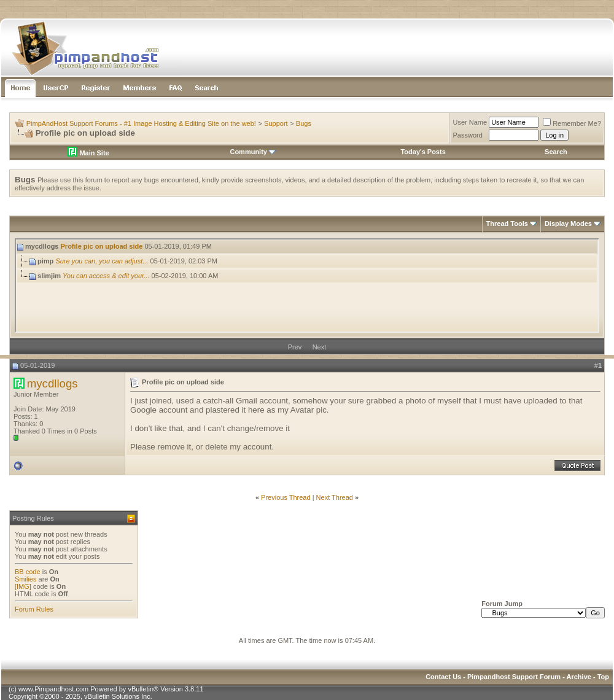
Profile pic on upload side (102, 246)
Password (468, 135)
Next (320, 347)
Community (253, 152)
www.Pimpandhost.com (53, 689)
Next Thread (335, 497)
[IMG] (23, 586)
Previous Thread (286, 497)
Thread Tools (507, 224)
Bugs (304, 123)
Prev (295, 347)
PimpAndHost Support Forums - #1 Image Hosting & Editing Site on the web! (141, 123)
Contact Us (443, 677)
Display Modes (568, 224)
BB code (28, 572)
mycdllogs (52, 383)
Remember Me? (572, 123)
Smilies (25, 579)
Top (603, 677)
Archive (579, 677)
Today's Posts (423, 152)
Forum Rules (34, 609)
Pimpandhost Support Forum (514, 677)
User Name (470, 122)
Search (556, 152)
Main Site (88, 153)
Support (276, 123)
